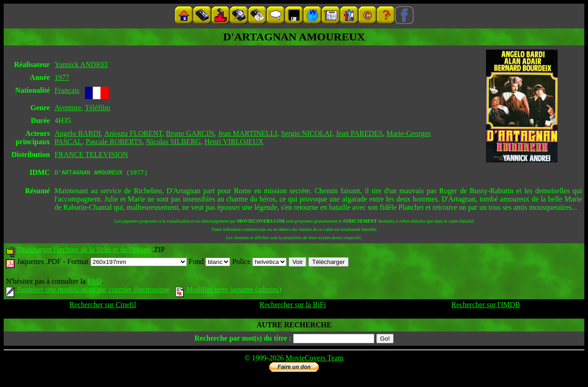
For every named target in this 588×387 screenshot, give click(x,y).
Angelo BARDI (78, 133)
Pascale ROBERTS (114, 142)
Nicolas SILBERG (174, 142)
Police (259, 263)
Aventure (68, 108)
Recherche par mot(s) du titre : (243, 339)
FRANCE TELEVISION (91, 154)
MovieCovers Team (315, 359)
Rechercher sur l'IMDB (486, 306)
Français (67, 90)
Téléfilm (98, 108)
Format (127, 263)
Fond (210, 263)
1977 (62, 77)
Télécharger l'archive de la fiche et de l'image (84, 251)
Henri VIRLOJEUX (234, 142)
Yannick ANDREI (81, 64)
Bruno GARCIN (190, 133)
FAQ (94, 283)
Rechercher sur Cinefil (103, 306)
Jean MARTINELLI (247, 133)
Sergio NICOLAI (307, 133)
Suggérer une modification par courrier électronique (88, 291)
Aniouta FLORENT (133, 133)
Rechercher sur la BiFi (293, 306)
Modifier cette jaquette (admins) (229, 291)
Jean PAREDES (359, 133)
